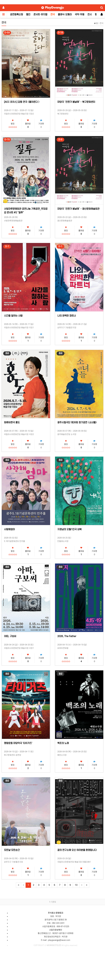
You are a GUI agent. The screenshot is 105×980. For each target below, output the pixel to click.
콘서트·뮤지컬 (40, 15)
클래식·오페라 (65, 15)
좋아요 (28, 124)
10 (76, 885)
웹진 (28, 15)
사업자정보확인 (56, 930)
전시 (90, 15)
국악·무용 (80, 15)
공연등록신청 (16, 15)
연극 (53, 15)
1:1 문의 (52, 902)
